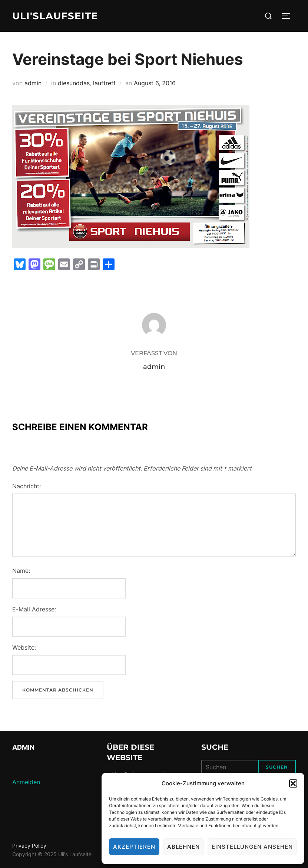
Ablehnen (183, 847)
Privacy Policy (29, 846)
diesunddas (74, 83)
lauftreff (104, 83)
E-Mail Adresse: (34, 609)
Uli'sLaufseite (55, 16)
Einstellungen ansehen (252, 847)
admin (33, 83)
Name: (21, 571)
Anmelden (26, 782)
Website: (24, 647)
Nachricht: (27, 486)
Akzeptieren (134, 847)
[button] (293, 783)
